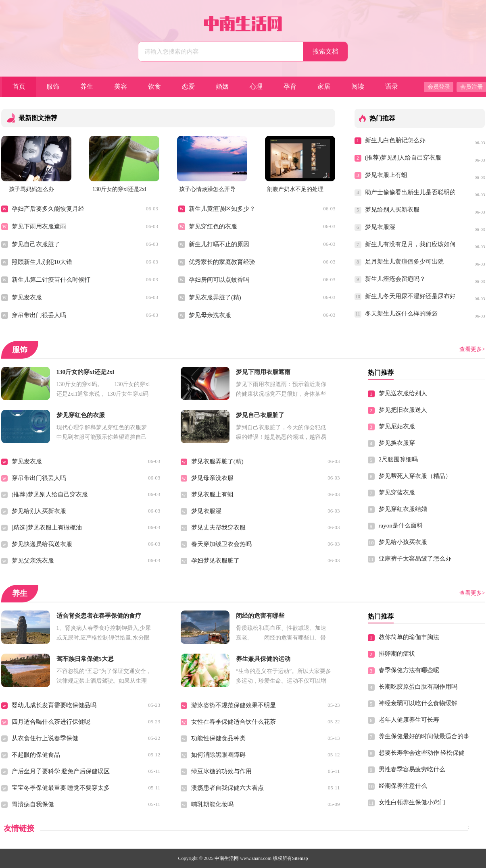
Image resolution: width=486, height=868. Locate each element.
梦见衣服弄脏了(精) (215, 297)
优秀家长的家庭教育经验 (222, 262)
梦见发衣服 (27, 297)
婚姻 (222, 86)
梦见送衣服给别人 (403, 393)
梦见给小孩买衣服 (403, 542)
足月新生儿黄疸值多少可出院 (404, 262)
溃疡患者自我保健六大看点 (227, 788)
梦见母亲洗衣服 (210, 315)
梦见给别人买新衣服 (392, 210)
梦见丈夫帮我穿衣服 (218, 527)
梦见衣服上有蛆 (386, 175)
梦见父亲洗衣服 (33, 561)
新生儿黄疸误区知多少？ (222, 209)
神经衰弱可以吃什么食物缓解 (418, 703)
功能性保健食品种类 (218, 738)
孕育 (290, 86)
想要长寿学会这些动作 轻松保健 (422, 753)
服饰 (53, 86)
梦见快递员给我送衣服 (42, 544)
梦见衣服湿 (380, 227)
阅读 (358, 86)
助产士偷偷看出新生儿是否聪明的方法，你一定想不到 (410, 192)
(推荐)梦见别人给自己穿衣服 (403, 158)
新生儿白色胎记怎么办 (395, 140)
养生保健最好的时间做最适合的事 (424, 736)
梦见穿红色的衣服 (213, 226)
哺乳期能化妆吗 (212, 804)
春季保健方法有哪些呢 (409, 670)
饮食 (154, 86)
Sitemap (300, 858)
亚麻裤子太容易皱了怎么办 (415, 559)
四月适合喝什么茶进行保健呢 (51, 722)
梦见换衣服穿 (397, 443)
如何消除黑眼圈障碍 (218, 755)
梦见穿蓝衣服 (397, 492)
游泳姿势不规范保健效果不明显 (234, 705)
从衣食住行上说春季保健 (45, 738)
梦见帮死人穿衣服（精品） (415, 476)
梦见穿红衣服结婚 (403, 509)
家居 (324, 86)
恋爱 (188, 86)
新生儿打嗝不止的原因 (219, 244)
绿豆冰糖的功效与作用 (221, 771)
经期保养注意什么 (403, 786)
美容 (121, 86)
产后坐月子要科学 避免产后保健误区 (61, 771)
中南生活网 (227, 858)
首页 (19, 86)
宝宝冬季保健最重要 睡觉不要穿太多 (61, 788)
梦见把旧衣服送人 (403, 410)
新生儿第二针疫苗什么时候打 (51, 280)
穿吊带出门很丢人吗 (39, 315)
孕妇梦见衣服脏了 (215, 561)
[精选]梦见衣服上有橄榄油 (47, 527)
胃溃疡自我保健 (33, 804)
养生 (87, 86)
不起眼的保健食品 (36, 755)
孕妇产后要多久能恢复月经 (48, 209)
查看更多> (472, 349)
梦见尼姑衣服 (397, 426)
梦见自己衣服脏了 (36, 244)
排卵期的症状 (397, 654)
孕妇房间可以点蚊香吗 (219, 280)
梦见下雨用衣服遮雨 (39, 226)
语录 (392, 86)
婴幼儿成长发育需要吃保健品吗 (54, 705)
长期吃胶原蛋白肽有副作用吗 (418, 687)
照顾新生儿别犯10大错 (42, 262)
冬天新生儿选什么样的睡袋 (401, 314)
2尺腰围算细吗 (398, 459)
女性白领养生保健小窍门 (412, 802)
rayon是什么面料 (401, 525)
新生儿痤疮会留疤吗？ (395, 279)
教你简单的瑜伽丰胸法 (409, 637)
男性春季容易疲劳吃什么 (412, 769)
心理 (256, 86)
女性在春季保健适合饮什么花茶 (234, 722)
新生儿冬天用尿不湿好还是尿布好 (410, 296)
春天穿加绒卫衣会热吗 (221, 544)
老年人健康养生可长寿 (409, 720)
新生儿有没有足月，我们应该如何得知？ (410, 244)
